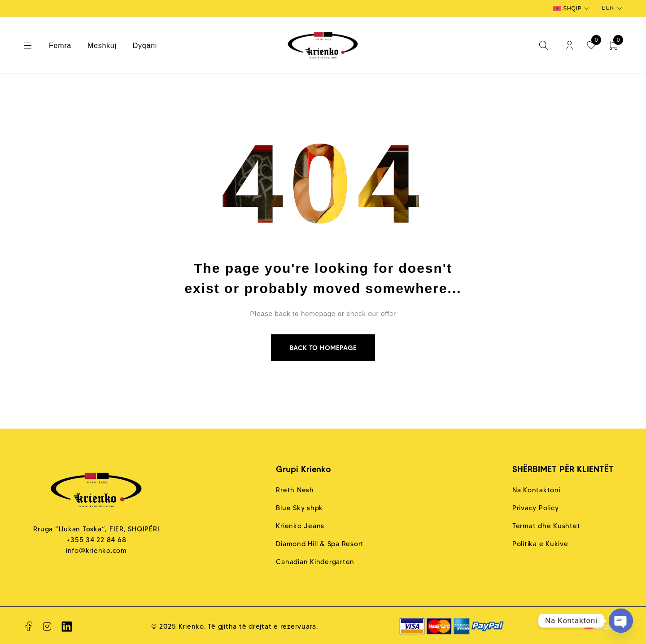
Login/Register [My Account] (570, 46)
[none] (572, 9)
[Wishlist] (591, 46)
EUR (608, 8)
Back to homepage (323, 348)
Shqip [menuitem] (572, 9)
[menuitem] (572, 9)
